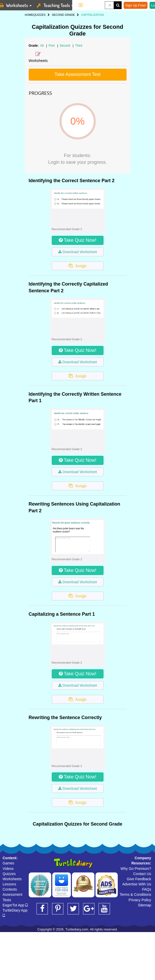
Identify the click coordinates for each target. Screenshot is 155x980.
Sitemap (145, 905)
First (52, 46)
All (42, 46)
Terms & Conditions (135, 894)
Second (65, 46)
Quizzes (9, 874)
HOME (29, 15)
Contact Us (142, 874)
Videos (8, 869)
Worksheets (12, 879)
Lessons (9, 884)
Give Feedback (139, 879)
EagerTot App (15, 905)
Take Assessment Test (78, 74)
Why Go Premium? (136, 869)
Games (8, 863)
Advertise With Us (137, 884)
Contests (10, 889)
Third (79, 46)
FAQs (147, 889)
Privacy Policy (140, 900)
